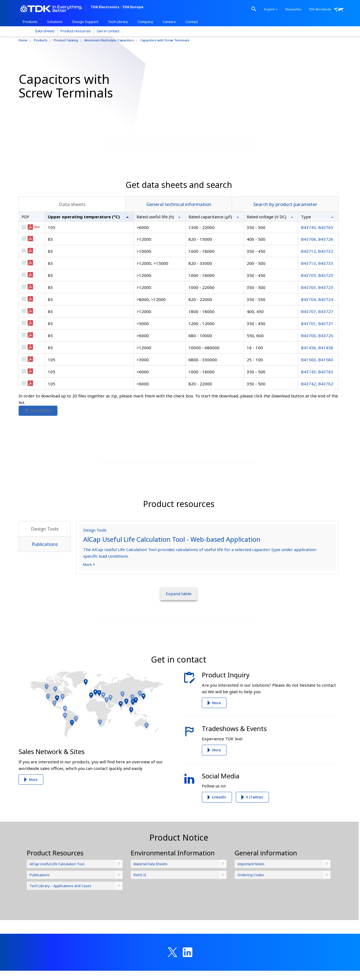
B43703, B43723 (317, 331)
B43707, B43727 (317, 356)
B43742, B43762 (317, 428)
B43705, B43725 (317, 319)
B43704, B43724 (317, 343)
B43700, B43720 (317, 380)
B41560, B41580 (317, 404)
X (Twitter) (255, 841)
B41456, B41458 (317, 392)
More (33, 824)
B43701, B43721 (317, 368)
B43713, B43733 (317, 307)
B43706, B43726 (317, 283)
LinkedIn (219, 841)
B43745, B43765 (317, 271)
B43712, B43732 (317, 295)
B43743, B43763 (317, 416)
